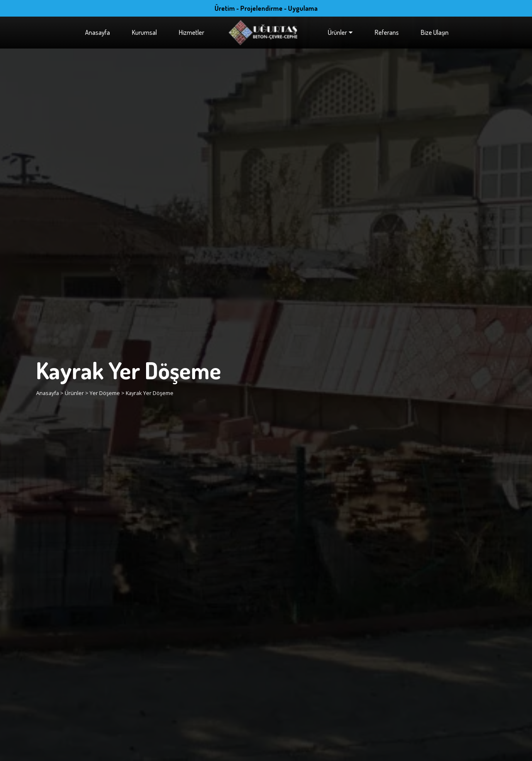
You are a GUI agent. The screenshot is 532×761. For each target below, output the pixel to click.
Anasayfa (98, 32)
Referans (387, 32)
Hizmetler (192, 32)
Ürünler (337, 32)
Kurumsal (144, 32)
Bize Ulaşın (435, 32)
